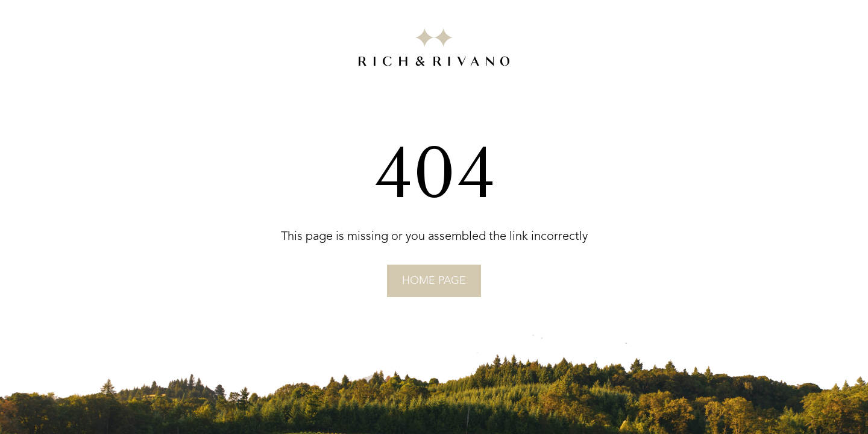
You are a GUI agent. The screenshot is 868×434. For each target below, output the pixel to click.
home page (434, 281)
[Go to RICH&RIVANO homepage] (434, 49)
